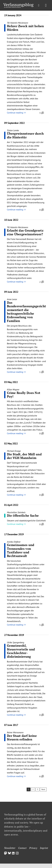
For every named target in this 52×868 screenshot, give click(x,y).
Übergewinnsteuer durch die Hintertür (25, 135)
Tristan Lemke (13, 130)
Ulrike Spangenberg (16, 642)
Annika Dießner (14, 542)
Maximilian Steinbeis (16, 512)
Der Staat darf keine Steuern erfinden (22, 737)
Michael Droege (14, 451)
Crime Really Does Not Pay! (24, 395)
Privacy (33, 848)
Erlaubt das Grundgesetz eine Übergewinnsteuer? (25, 232)
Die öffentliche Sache (23, 515)
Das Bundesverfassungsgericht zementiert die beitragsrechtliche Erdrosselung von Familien (26, 312)
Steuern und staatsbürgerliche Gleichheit (26, 521)
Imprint (44, 848)
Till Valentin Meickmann (17, 23)
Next (43, 789)
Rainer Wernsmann (15, 732)
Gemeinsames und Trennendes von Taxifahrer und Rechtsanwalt (21, 550)
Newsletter (10, 848)
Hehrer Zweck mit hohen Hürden (25, 28)
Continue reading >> (16, 113)
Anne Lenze (12, 299)
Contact (22, 848)
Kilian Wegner (13, 389)
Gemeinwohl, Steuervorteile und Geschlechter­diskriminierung (21, 651)
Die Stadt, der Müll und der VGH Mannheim (24, 456)
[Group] (18, 4)
